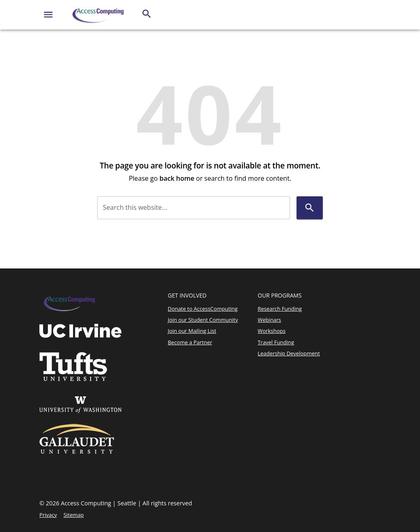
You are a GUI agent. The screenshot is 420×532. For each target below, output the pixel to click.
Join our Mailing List (192, 331)
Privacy (48, 515)
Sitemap (74, 515)
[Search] (147, 14)
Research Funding (280, 309)
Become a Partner (190, 342)
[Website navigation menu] (48, 15)
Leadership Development (289, 353)
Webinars (269, 320)
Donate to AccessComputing (203, 309)
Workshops (272, 331)
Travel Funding (276, 342)
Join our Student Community (203, 320)
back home (177, 178)
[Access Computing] (99, 15)
